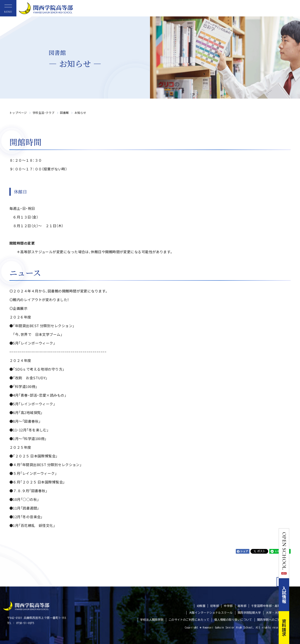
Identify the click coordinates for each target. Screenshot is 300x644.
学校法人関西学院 (152, 620)
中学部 (228, 606)
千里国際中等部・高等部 (267, 606)
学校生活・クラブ (44, 113)
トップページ (18, 113)
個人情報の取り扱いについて (233, 620)
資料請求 (295, 628)
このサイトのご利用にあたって (189, 620)
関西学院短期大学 (249, 613)
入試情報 (295, 595)
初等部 (215, 606)
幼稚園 (201, 606)
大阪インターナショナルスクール (211, 613)
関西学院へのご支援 (270, 620)
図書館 (64, 113)
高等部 (242, 606)
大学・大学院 (275, 613)
